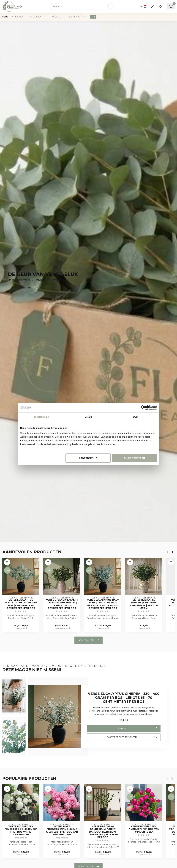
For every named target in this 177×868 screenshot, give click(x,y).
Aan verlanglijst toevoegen (132, 737)
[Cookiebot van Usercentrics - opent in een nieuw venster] (143, 408)
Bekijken (137, 728)
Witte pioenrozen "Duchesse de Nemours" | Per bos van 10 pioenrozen (21, 830)
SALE (93, 17)
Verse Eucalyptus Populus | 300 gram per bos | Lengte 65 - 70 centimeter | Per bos (21, 604)
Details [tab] (89, 417)
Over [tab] (136, 417)
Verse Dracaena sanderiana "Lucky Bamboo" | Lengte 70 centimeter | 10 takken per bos (103, 832)
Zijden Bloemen (76, 17)
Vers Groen (18, 17)
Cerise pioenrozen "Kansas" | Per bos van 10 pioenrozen (144, 829)
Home (5, 17)
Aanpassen (88, 458)
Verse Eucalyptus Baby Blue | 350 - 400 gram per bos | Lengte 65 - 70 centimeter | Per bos (103, 604)
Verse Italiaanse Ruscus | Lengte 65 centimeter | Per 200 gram (144, 604)
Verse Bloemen (37, 17)
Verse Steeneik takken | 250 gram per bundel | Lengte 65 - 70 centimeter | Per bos (62, 604)
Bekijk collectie (89, 640)
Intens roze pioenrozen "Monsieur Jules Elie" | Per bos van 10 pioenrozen (62, 830)
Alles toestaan (134, 458)
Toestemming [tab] (41, 417)
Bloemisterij (56, 17)
